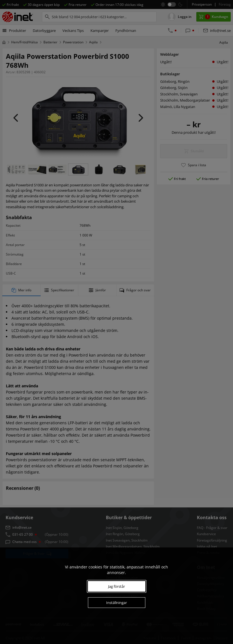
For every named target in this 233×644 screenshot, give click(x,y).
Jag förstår (116, 586)
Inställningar (116, 603)
